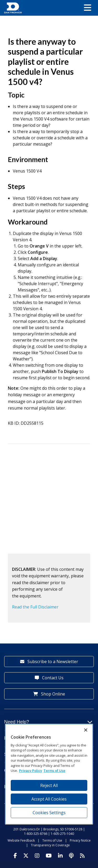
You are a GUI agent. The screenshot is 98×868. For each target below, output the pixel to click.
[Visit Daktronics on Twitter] (26, 856)
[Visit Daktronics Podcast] (71, 856)
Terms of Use (52, 840)
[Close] (86, 730)
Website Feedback (21, 840)
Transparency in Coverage (50, 845)
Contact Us (49, 678)
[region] (49, 774)
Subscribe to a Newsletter (49, 662)
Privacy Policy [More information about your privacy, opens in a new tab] (31, 771)
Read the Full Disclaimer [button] (35, 607)
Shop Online (49, 694)
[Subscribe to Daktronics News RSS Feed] (82, 856)
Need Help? (48, 722)
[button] (88, 8)
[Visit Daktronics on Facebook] (15, 856)
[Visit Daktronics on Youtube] (49, 856)
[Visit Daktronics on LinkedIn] (60, 856)
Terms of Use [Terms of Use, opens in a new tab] (54, 771)
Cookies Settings (49, 813)
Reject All (49, 785)
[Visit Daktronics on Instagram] (37, 856)
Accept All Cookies (49, 799)
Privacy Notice (80, 840)
